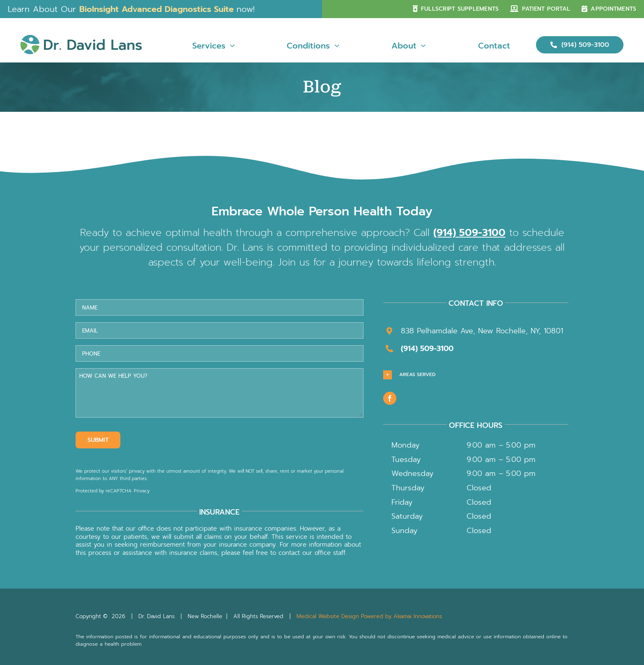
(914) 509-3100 (469, 233)
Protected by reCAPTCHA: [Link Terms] (105, 491)
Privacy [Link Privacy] (142, 491)
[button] (476, 375)
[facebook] (390, 398)
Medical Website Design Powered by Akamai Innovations (369, 616)
